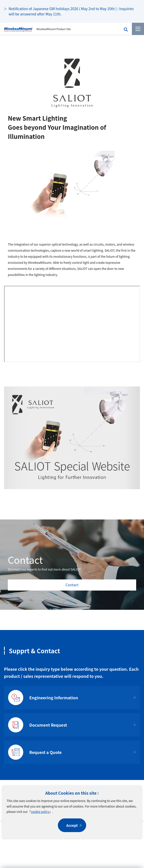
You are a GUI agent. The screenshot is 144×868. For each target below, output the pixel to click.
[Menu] (138, 29)
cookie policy (40, 811)
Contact (72, 585)
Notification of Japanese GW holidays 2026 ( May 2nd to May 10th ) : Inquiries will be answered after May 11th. (71, 11)
